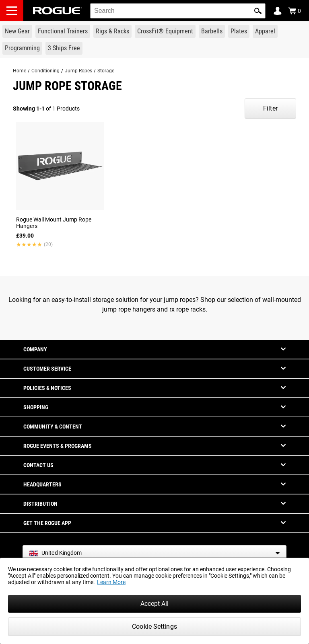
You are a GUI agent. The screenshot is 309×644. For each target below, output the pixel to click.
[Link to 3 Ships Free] (64, 48)
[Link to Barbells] (212, 31)
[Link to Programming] (22, 48)
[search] (178, 11)
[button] (258, 11)
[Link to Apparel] (265, 31)
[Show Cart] (295, 11)
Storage (106, 71)
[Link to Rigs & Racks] (112, 31)
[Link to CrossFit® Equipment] (165, 31)
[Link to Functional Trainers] (63, 31)
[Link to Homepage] (58, 11)
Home (20, 71)
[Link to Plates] (239, 31)
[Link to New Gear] (17, 31)
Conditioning (45, 71)
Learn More (111, 582)
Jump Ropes (78, 71)
